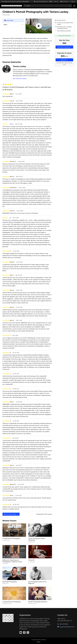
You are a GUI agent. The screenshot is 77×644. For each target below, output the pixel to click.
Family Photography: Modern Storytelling (37, 539)
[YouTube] (21, 632)
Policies (39, 642)
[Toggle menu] (74, 6)
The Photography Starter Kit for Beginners (37, 583)
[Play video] (39, 26)
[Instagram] (28, 632)
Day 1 (6, 25)
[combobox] (47, 6)
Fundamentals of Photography (11, 538)
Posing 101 (31, 560)
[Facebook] (24, 632)
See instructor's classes (20, 78)
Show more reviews (11, 514)
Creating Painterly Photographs (12, 602)
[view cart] (57, 1)
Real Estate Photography (10, 582)
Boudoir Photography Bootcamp (38, 602)
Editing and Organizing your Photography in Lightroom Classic (12, 561)
